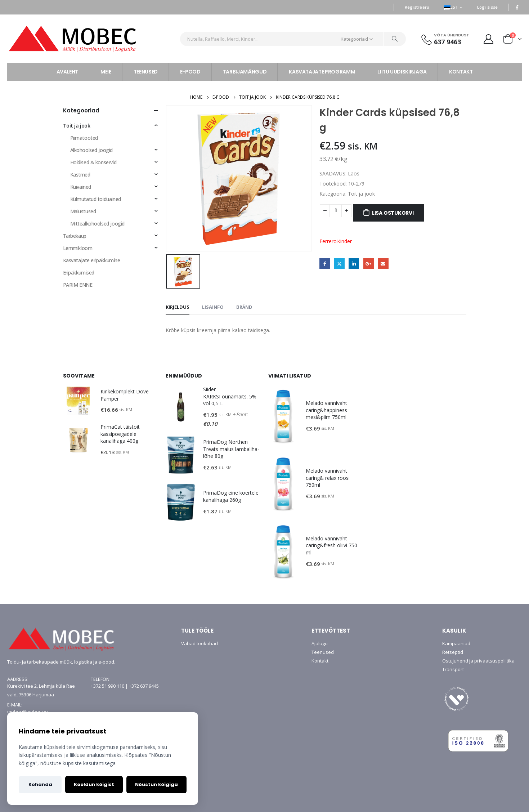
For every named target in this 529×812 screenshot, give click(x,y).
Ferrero (328, 241)
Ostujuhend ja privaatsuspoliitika (478, 661)
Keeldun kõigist (94, 784)
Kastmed (80, 175)
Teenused (323, 652)
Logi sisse (488, 7)
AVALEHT (68, 72)
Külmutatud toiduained (96, 199)
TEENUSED (146, 72)
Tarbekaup (75, 236)
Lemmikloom (78, 248)
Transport (453, 669)
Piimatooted (84, 138)
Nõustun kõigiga (156, 784)
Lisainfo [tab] (213, 307)
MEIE (106, 72)
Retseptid (453, 652)
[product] (78, 401)
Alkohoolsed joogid (91, 150)
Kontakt (320, 661)
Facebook (325, 264)
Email (383, 264)
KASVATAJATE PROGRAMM (322, 72)
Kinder (344, 241)
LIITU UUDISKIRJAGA (402, 72)
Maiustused (83, 211)
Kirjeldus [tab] (178, 307)
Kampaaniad (456, 643)
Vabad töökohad (200, 643)
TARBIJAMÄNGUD (245, 72)
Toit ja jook (361, 194)
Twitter (339, 264)
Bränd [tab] (244, 307)
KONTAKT (461, 72)
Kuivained (81, 187)
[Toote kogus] (336, 211)
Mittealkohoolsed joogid (97, 224)
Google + (369, 264)
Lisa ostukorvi (393, 213)
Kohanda (40, 784)
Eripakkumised (79, 273)
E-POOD (190, 72)
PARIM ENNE (78, 285)
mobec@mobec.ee (28, 711)
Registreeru (417, 7)
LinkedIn (354, 264)
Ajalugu (320, 643)
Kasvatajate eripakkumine (92, 260)
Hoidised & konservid (93, 162)
